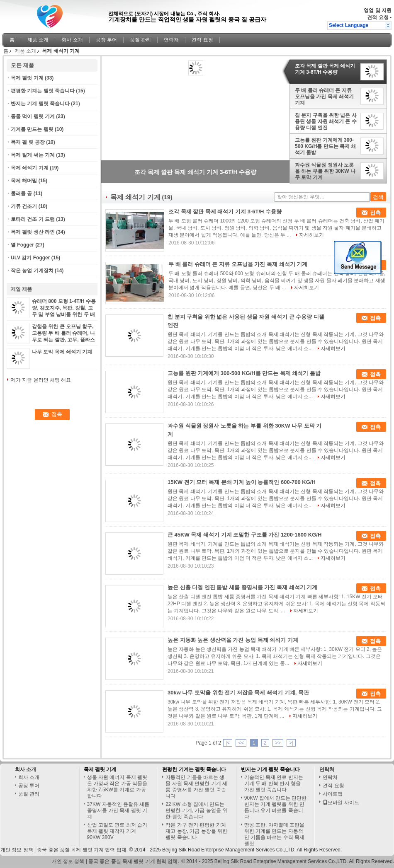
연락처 (171, 40)
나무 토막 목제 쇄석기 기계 (62, 352)
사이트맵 (333, 794)
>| (291, 743)
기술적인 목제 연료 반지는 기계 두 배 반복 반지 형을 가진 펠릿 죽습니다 (274, 783)
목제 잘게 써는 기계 (33, 155)
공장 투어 (106, 40)
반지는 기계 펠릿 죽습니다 (40, 104)
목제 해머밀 (24, 181)
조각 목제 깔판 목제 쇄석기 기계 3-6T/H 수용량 (325, 69)
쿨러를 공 (21, 193)
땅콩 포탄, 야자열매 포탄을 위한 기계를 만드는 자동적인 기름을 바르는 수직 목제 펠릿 (274, 834)
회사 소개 (72, 40)
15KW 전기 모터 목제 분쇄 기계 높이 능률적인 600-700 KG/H (242, 482)
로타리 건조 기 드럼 (33, 219)
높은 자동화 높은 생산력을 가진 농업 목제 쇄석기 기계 (233, 640)
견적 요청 (378, 17)
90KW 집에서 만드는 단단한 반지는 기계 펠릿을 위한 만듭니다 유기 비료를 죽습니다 (276, 807)
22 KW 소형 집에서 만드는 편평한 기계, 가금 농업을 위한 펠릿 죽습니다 (196, 810)
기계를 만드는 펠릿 (32, 129)
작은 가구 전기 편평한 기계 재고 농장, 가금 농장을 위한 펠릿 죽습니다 (196, 831)
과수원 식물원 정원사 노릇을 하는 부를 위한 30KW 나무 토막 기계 (325, 171)
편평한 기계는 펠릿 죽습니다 (43, 91)
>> (278, 743)
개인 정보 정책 (17, 850)
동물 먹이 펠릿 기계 (33, 116)
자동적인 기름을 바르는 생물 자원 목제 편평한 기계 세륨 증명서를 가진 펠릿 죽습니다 (196, 787)
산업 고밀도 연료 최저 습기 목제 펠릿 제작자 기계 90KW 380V (117, 831)
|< (228, 743)
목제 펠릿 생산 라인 (33, 232)
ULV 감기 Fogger (30, 258)
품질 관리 (140, 40)
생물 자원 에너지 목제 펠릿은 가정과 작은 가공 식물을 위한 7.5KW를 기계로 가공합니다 (117, 787)
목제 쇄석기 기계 (30, 168)
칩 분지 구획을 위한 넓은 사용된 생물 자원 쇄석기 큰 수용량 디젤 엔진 (326, 121)
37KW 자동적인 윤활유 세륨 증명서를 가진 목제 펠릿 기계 (118, 810)
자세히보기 (311, 235)
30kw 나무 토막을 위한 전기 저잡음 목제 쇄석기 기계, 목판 (238, 693)
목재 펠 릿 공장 (28, 142)
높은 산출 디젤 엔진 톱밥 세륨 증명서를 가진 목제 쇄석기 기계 (242, 587)
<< (241, 743)
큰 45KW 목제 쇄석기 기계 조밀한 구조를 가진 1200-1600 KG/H (244, 535)
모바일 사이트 (341, 803)
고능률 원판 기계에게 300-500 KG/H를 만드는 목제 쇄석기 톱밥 (325, 146)
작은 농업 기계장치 (32, 271)
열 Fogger (22, 245)
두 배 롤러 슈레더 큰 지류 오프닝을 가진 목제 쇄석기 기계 (324, 97)
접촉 (375, 213)
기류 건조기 (24, 206)
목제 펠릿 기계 (27, 78)
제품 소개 (38, 40)
